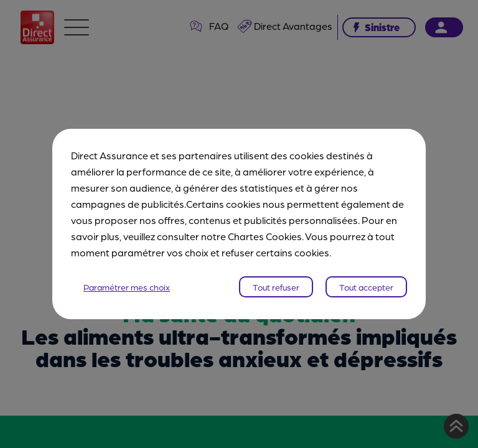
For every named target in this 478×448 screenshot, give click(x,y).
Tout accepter (366, 287)
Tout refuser (276, 287)
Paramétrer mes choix (127, 287)
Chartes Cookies (265, 236)
